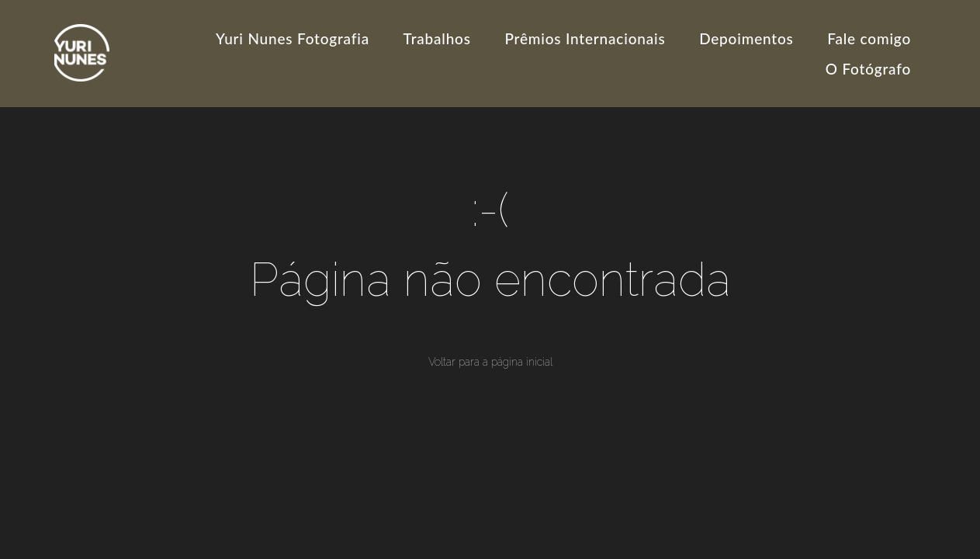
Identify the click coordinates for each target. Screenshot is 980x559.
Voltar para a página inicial (490, 362)
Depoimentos (746, 38)
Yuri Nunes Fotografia (293, 38)
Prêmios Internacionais (585, 38)
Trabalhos (437, 38)
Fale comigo (869, 38)
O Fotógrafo (868, 69)
